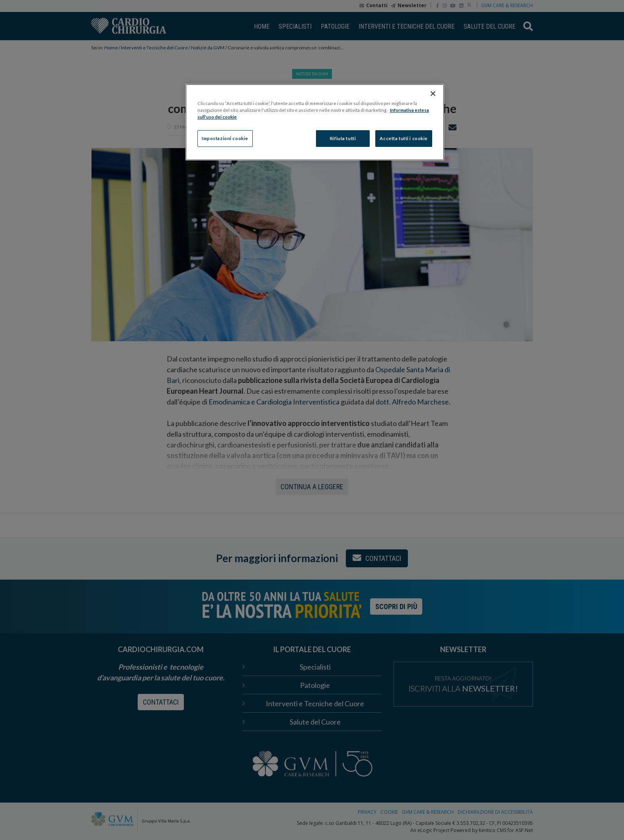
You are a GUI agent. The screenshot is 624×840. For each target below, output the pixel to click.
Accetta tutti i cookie (404, 138)
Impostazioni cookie (225, 138)
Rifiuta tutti (343, 138)
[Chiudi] (433, 94)
